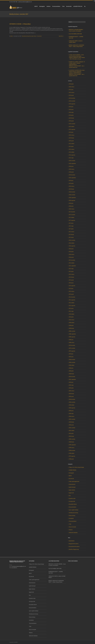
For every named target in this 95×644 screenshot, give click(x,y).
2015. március (72, 274)
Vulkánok (48, 6)
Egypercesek (71, 493)
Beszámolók (69, 6)
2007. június (71, 357)
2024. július (71, 107)
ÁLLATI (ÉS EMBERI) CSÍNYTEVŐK (75, 34)
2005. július (71, 382)
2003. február (71, 422)
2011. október (72, 303)
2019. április (71, 183)
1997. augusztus (72, 456)
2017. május (71, 226)
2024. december (72, 98)
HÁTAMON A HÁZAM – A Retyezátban (20, 24)
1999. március (72, 448)
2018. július (71, 203)
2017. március (72, 232)
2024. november (72, 101)
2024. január (71, 121)
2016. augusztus (72, 246)
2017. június (71, 223)
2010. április (71, 317)
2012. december (72, 297)
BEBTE (36, 6)
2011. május (71, 311)
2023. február (71, 138)
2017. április (71, 229)
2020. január (71, 172)
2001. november (72, 428)
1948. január (71, 459)
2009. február (71, 328)
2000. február (71, 442)
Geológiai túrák (72, 501)
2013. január (71, 294)
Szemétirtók (71, 518)
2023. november (72, 124)
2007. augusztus (72, 351)
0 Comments (39, 36)
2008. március (72, 343)
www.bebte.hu (14, 568)
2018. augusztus (72, 200)
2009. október (72, 323)
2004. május (71, 414)
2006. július (71, 368)
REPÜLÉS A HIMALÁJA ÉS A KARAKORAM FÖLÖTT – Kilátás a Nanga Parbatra (56, 581)
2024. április (71, 115)
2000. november (72, 439)
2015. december (72, 260)
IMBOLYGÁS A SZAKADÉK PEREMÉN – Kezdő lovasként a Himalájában (57, 565)
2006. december (72, 360)
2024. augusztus (72, 104)
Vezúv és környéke (72, 527)
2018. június (71, 206)
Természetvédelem (56, 6)
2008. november (72, 331)
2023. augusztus (72, 129)
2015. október (72, 263)
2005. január (71, 396)
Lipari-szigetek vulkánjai (74, 510)
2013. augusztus (72, 286)
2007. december (72, 345)
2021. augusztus (72, 155)
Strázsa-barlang (72, 516)
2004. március (72, 416)
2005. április (71, 388)
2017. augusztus (72, 220)
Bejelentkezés (72, 541)
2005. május (71, 385)
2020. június (71, 166)
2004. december (72, 399)
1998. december (72, 450)
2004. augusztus (72, 408)
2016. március (72, 254)
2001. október (72, 431)
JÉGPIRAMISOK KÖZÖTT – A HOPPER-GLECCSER (56, 572)
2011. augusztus (72, 306)
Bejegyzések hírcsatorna (74, 544)
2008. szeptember (72, 334)
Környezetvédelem (73, 507)
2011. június (71, 308)
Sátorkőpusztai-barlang (73, 513)
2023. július (71, 132)
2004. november (72, 402)
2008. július (71, 340)
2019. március (72, 186)
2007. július (71, 354)
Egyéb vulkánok (72, 490)
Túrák (63, 6)
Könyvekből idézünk (73, 504)
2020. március (72, 169)
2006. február (71, 374)
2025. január (71, 95)
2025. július (71, 90)
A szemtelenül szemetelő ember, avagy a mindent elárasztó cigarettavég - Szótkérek (77, 72)
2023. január (71, 141)
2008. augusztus (72, 337)
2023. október (72, 127)
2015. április (71, 271)
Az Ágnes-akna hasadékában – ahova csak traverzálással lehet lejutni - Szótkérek (76, 56)
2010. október (72, 314)
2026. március (72, 87)
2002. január (71, 425)
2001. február (71, 436)
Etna (70, 496)
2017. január (71, 237)
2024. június (71, 110)
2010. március (72, 320)
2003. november (72, 419)
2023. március (72, 135)
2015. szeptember (72, 266)
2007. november (72, 348)
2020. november (72, 161)
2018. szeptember (72, 198)
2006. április (71, 371)
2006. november (72, 362)
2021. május (71, 158)
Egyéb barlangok (72, 487)
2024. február (71, 118)
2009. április (71, 325)
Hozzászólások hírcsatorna (74, 547)
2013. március (72, 291)
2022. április (71, 146)
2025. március (72, 92)
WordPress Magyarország (74, 549)
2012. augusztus (72, 300)
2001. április (71, 433)
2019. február (71, 189)
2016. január (71, 257)
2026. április (71, 84)
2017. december (72, 212)
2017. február (71, 235)
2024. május (71, 112)
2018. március (72, 209)
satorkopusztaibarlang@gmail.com (25, 2)
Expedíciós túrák (30, 36)
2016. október (72, 243)
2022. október (72, 144)
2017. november (72, 215)
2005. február (71, 394)
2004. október (72, 405)
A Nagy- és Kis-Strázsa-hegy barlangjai (76, 467)
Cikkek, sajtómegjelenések (74, 481)
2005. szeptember (72, 379)
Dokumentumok (72, 484)
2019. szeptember (72, 178)
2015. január (71, 280)
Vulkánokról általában (73, 533)
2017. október (72, 217)
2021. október (72, 152)
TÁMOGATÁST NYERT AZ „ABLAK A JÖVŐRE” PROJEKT (57, 577)
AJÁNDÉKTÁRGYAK (78, 6)
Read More (61, 36)
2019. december (72, 175)
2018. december (72, 192)
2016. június (71, 249)
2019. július (71, 181)
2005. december (72, 377)
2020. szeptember (72, 164)
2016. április (71, 252)
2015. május (71, 269)
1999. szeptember (72, 445)
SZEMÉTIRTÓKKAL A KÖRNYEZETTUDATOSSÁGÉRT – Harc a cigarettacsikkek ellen (77, 66)
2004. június (71, 411)
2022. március (72, 149)
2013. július (71, 289)
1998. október (72, 453)
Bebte (12, 36)
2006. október (72, 365)
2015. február (71, 277)
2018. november (72, 195)
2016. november (72, 240)
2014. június (71, 283)
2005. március (72, 391)
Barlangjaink (42, 6)
